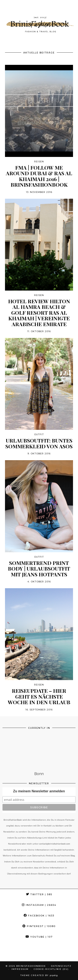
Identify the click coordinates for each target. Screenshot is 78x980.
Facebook (39, 916)
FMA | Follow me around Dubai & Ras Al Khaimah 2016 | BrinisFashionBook (39, 176)
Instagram (39, 905)
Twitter (39, 894)
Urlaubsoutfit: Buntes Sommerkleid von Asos (39, 443)
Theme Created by (39, 975)
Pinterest (39, 926)
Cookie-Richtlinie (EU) (51, 969)
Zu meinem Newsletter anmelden (39, 791)
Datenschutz (61, 966)
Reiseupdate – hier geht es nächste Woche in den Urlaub (39, 696)
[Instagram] (10, 952)
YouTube (39, 937)
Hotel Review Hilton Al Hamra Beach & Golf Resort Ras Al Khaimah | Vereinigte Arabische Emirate (39, 313)
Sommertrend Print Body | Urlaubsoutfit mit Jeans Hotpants (39, 569)
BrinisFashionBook (31, 966)
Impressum (20, 969)
